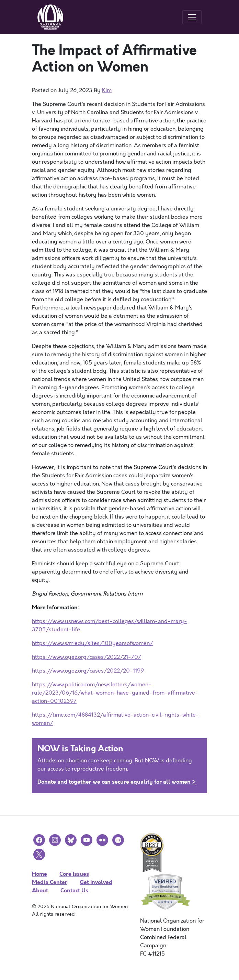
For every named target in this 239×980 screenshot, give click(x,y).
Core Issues (74, 874)
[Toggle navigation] (192, 17)
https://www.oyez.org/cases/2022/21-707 (87, 657)
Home (39, 874)
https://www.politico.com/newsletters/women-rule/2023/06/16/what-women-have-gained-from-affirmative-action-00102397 (115, 693)
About (40, 890)
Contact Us (74, 890)
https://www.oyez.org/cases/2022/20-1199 (88, 671)
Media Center (50, 882)
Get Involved (96, 882)
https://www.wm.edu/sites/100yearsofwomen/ (92, 643)
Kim (107, 90)
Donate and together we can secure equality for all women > (117, 782)
